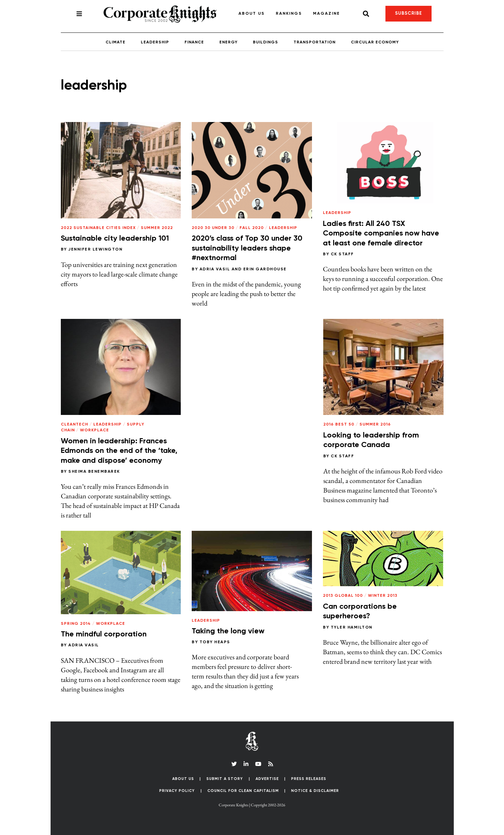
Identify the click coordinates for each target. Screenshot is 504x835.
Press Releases (309, 779)
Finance (194, 42)
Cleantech (74, 425)
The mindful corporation (104, 634)
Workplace (94, 430)
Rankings (289, 14)
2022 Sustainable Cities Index (98, 228)
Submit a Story (225, 779)
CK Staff (342, 254)
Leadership (155, 42)
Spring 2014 (76, 624)
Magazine (326, 14)
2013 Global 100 (343, 596)
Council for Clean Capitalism (243, 791)
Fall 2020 (252, 228)
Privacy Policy (177, 791)
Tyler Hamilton (352, 628)
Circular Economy (375, 42)
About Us (252, 14)
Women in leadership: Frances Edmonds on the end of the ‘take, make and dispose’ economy (119, 451)
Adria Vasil (215, 269)
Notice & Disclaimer (315, 791)
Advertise (267, 779)
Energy (228, 42)
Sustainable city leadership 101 (115, 239)
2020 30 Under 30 (213, 228)
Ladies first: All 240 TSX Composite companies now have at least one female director (381, 234)
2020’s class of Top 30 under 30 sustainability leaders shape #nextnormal (247, 248)
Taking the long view (228, 631)
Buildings (265, 42)
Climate (115, 42)
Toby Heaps (215, 642)
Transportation (315, 42)
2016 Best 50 (339, 425)
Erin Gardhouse (265, 269)
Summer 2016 (375, 425)
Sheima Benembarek (94, 472)
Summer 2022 (157, 228)
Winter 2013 (383, 596)
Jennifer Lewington (95, 250)
